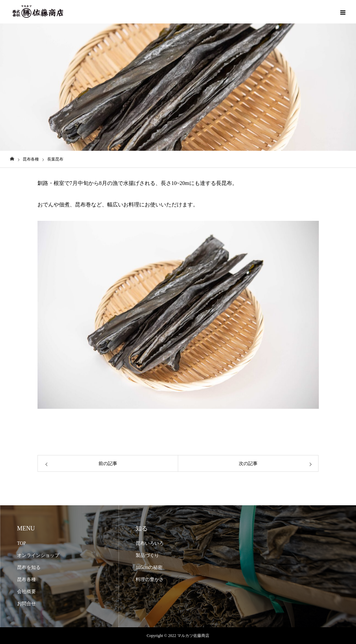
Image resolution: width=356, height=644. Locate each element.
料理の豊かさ (150, 579)
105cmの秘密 (149, 567)
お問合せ (26, 604)
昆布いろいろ (150, 543)
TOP (21, 543)
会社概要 (26, 592)
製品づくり (147, 555)
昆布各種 (26, 579)
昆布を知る (29, 567)
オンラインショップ (38, 555)
